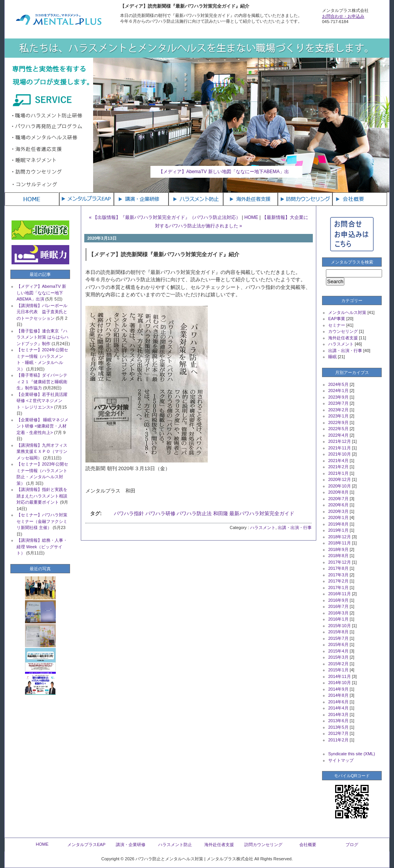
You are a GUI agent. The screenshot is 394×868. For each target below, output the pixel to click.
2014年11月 (340, 676)
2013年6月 (338, 721)
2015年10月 (340, 626)
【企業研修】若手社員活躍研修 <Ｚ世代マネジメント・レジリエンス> (42, 401)
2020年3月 (338, 511)
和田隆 (221, 513)
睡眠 (332, 357)
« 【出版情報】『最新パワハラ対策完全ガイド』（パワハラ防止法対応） (165, 217)
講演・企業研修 (131, 845)
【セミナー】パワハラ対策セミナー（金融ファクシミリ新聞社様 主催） (42, 521)
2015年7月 (338, 638)
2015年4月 (338, 651)
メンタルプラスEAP (86, 845)
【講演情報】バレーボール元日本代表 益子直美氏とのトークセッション (42, 312)
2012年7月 (338, 733)
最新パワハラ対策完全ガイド (262, 513)
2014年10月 (340, 683)
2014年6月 (338, 702)
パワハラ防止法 (194, 513)
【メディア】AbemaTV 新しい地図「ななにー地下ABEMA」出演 (41, 293)
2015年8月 (338, 632)
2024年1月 (338, 391)
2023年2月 (338, 410)
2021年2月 (338, 467)
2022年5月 (338, 429)
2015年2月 (338, 664)
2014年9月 (338, 689)
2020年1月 (338, 517)
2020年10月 (340, 486)
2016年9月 (338, 600)
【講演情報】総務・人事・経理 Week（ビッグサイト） (42, 547)
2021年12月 (340, 441)
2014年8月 (338, 695)
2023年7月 (338, 403)
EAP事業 (337, 319)
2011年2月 (338, 740)
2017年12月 (340, 562)
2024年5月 (338, 384)
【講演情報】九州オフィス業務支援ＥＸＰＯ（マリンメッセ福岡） (42, 452)
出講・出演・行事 (295, 527)
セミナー (337, 325)
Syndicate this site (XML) (352, 754)
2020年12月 (340, 479)
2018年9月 (338, 549)
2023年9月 (338, 397)
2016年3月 (338, 613)
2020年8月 (338, 492)
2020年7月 (338, 499)
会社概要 (308, 845)
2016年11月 (340, 594)
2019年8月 (338, 524)
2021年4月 (338, 461)
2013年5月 (338, 727)
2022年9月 (338, 422)
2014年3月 (338, 714)
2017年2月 (338, 581)
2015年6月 (338, 644)
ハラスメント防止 (175, 845)
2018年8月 (338, 556)
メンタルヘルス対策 (347, 312)
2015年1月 (338, 670)
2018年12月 (340, 537)
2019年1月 (338, 530)
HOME (251, 217)
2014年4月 (338, 708)
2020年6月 (338, 505)
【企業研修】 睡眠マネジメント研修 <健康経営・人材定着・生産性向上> (43, 426)
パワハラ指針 (129, 513)
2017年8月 (338, 568)
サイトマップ (341, 760)
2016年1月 (338, 619)
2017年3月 (338, 575)
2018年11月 (340, 543)
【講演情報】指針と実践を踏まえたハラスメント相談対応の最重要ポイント (42, 496)
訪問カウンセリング (263, 845)
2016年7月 (338, 606)
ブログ (352, 845)
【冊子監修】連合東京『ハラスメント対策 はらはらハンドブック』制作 (43, 337)
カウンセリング (343, 331)
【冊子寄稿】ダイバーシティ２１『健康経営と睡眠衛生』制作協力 (42, 381)
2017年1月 (338, 588)
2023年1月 (338, 416)
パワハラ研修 (160, 513)
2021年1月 (338, 473)
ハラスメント (263, 527)
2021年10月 (340, 454)
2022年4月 (338, 435)
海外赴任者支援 (343, 338)
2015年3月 (338, 657)
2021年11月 (340, 448)
